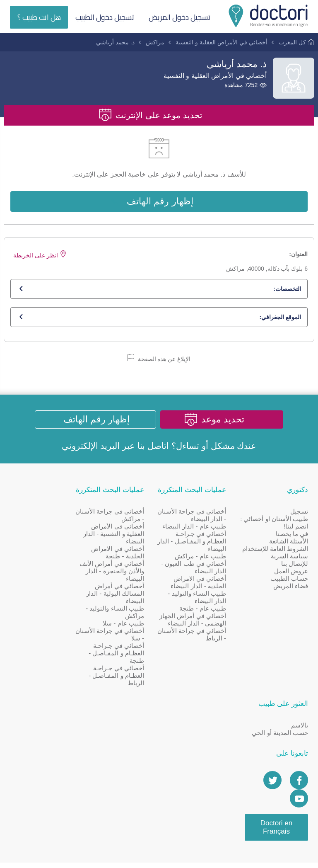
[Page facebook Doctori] (66, 568)
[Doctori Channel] (66, 586)
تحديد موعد (224, 420)
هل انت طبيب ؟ (39, 17)
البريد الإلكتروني (91, 447)
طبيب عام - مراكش (205, 557)
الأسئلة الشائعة (289, 542)
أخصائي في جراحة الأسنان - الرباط (207, 643)
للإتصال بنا (295, 572)
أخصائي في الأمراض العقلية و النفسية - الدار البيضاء (122, 535)
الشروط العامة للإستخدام (289, 554)
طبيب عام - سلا (132, 624)
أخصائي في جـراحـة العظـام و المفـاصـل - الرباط (125, 677)
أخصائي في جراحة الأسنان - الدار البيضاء (202, 516)
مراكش (155, 42)
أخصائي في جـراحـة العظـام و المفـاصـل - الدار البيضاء (203, 542)
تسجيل (299, 513)
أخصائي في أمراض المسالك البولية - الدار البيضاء (124, 595)
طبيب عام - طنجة (207, 610)
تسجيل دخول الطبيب (105, 17)
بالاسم (67, 513)
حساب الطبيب (289, 587)
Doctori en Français (43, 615)
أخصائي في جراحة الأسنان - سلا (129, 636)
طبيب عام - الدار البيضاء (199, 527)
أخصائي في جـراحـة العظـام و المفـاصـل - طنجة (125, 654)
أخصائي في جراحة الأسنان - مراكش (129, 516)
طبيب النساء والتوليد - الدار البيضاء (201, 598)
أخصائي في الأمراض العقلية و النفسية (221, 42)
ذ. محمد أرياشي (115, 42)
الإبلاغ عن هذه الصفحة (159, 359)
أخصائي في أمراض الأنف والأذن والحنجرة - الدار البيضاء (120, 572)
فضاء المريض (291, 595)
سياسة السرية (289, 565)
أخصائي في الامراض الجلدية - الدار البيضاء (203, 583)
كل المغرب (292, 42)
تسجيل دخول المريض (180, 17)
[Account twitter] (40, 568)
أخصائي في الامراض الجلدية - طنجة (126, 554)
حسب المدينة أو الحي (47, 520)
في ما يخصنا (292, 535)
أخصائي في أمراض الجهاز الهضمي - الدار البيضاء (203, 624)
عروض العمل (291, 580)
